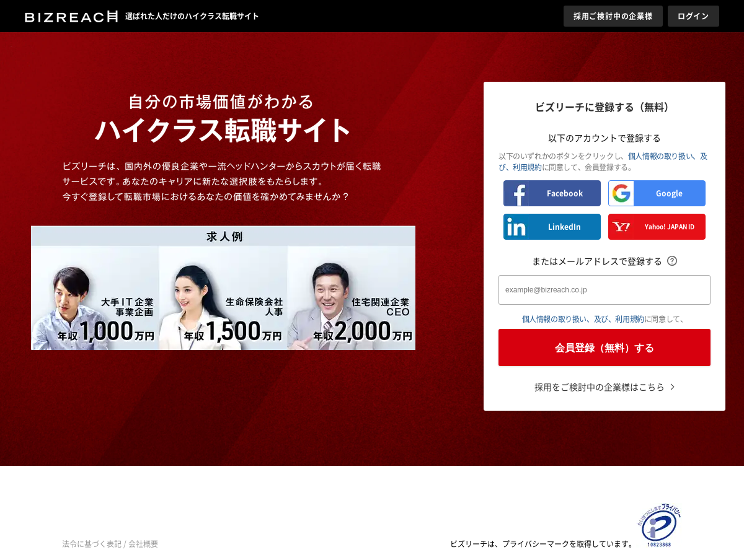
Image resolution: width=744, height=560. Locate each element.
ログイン (693, 16)
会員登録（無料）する (604, 348)
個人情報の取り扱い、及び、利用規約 (583, 319)
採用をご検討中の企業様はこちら (600, 387)
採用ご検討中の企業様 (613, 16)
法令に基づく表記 (92, 544)
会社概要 (143, 544)
